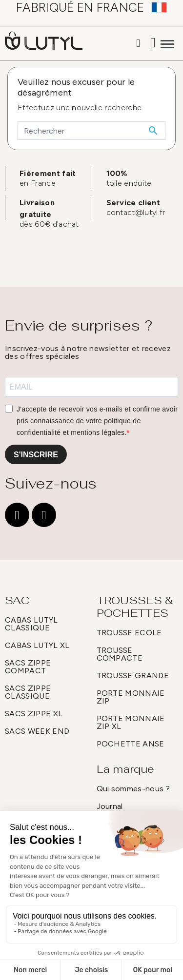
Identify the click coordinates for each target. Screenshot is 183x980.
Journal (110, 806)
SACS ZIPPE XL (34, 714)
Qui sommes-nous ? (133, 789)
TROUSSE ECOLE (129, 633)
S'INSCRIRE (36, 455)
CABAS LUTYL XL (37, 645)
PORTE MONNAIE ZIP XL (131, 722)
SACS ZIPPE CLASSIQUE (28, 692)
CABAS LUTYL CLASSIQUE (31, 624)
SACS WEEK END (37, 731)
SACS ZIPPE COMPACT (28, 667)
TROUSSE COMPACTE (120, 654)
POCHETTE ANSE (131, 744)
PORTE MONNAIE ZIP (131, 697)
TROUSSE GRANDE (133, 676)
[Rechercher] (91, 131)
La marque (126, 769)
